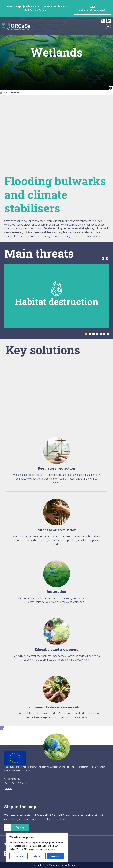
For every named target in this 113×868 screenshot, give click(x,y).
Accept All (56, 856)
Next (107, 258)
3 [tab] (94, 334)
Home (6, 93)
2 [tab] (90, 334)
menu (108, 27)
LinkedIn (109, 21)
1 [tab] (86, 334)
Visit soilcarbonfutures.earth (92, 8)
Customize (19, 856)
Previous (103, 258)
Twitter (103, 21)
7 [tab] (108, 334)
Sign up (20, 827)
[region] (37, 848)
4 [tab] (97, 334)
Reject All (37, 856)
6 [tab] (104, 334)
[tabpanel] (56, 296)
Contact (9, 789)
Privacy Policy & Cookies (16, 783)
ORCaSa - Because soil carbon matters (16, 27)
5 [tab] (101, 334)
